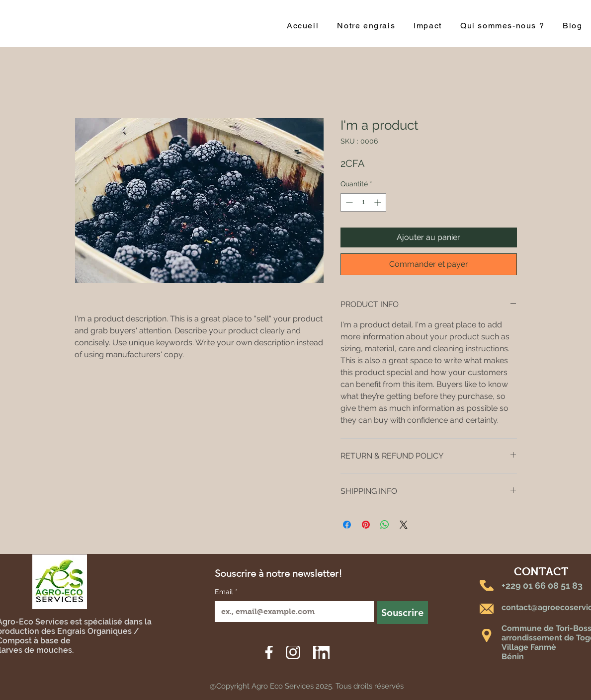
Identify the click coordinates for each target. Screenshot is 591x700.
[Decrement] (348, 202)
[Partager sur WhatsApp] (385, 525)
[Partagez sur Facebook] (347, 525)
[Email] (291, 612)
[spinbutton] (363, 202)
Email (226, 592)
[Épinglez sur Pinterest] (366, 525)
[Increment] (379, 202)
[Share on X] (404, 525)
